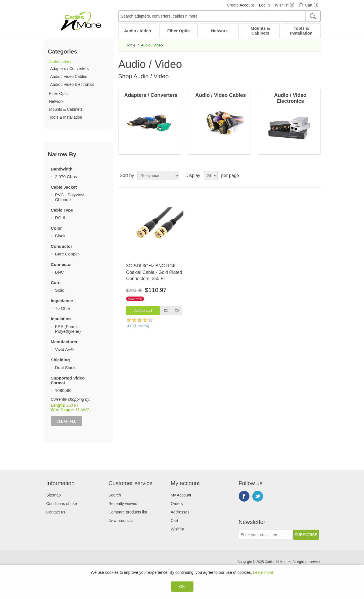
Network (219, 31)
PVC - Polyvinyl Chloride (70, 197)
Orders (177, 504)
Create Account (240, 5)
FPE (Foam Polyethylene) (68, 329)
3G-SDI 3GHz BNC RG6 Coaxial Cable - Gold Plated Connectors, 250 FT (154, 272)
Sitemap (54, 495)
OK (182, 587)
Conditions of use (62, 504)
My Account (181, 495)
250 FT (73, 405)
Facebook (244, 496)
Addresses (180, 512)
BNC (60, 272)
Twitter (258, 496)
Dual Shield (66, 367)
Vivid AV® (64, 349)
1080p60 (63, 390)
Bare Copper (67, 254)
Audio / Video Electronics (72, 84)
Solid (60, 290)
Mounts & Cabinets (260, 31)
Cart (175, 521)
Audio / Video (138, 31)
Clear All (66, 421)
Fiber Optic (179, 31)
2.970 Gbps (66, 177)
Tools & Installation (301, 31)
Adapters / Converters (70, 69)
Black (60, 236)
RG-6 (60, 218)
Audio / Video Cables (69, 76)
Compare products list (128, 512)
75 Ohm (63, 308)
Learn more (263, 572)
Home (131, 45)
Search (115, 495)
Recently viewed (123, 504)
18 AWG (83, 410)
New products (121, 521)
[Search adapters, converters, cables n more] (219, 16)
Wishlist (178, 529)
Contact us (56, 512)
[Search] (313, 16)
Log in (264, 5)
